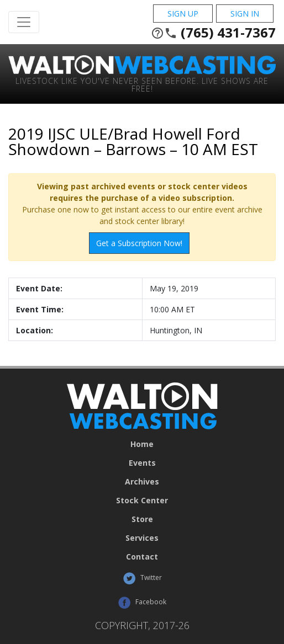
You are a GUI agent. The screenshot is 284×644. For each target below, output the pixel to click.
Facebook (142, 603)
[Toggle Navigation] (24, 22)
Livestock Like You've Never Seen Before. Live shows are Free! (142, 84)
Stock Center (142, 501)
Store (142, 519)
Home (142, 444)
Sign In (245, 14)
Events (142, 463)
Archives (142, 482)
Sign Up (183, 14)
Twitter (142, 578)
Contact (142, 557)
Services (142, 538)
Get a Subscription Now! (139, 243)
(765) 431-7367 (213, 33)
